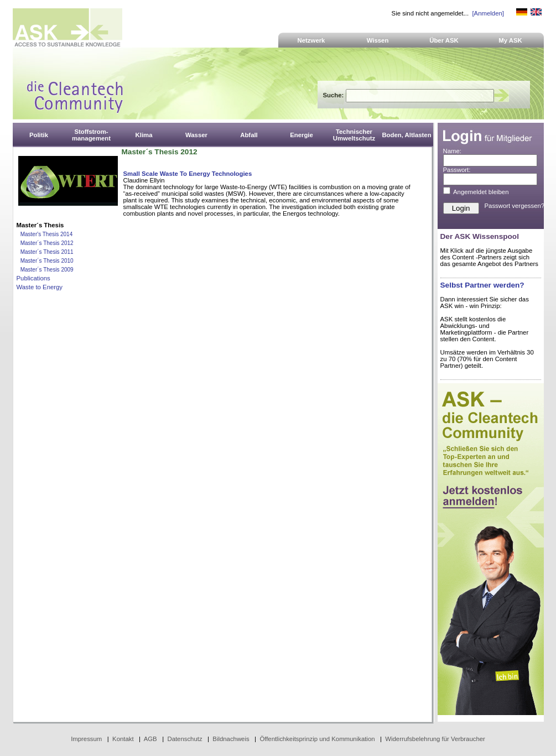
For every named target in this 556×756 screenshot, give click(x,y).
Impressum (86, 739)
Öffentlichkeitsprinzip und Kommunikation (317, 739)
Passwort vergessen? (515, 206)
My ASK (510, 40)
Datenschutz (185, 739)
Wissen (378, 40)
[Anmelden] (488, 13)
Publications (33, 278)
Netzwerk (311, 40)
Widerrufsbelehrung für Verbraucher (435, 739)
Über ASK (444, 40)
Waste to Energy (40, 287)
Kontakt (123, 739)
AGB (150, 739)
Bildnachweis (231, 739)
